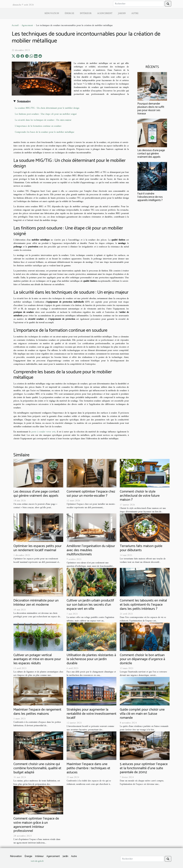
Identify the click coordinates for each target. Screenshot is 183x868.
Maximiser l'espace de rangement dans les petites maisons (37, 712)
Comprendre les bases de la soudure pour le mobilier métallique (45, 132)
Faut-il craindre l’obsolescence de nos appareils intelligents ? (150, 197)
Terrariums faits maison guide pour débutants (141, 548)
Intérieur (86, 13)
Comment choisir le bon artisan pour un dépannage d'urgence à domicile (142, 659)
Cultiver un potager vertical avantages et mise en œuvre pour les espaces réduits (37, 659)
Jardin (122, 13)
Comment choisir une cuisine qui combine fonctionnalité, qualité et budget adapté (37, 768)
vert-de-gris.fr (37, 861)
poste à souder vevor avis (43, 432)
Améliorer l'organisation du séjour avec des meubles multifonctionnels (91, 550)
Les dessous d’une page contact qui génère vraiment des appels (151, 154)
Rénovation (52, 13)
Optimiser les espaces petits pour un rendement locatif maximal (37, 548)
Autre (135, 13)
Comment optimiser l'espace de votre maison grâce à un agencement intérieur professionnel (36, 825)
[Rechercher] (138, 4)
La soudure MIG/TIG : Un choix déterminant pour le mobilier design (47, 108)
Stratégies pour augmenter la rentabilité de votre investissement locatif (91, 714)
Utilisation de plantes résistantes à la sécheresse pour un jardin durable (91, 659)
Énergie (69, 13)
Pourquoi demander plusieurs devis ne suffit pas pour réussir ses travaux (151, 109)
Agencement (105, 13)
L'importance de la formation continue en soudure (38, 126)
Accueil (15, 25)
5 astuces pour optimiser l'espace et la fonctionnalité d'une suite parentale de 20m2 (144, 768)
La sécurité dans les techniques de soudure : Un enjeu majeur (43, 120)
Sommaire (24, 102)
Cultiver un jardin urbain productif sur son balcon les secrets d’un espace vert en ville (90, 605)
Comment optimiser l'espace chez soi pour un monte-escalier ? (91, 494)
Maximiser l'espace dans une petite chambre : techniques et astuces (88, 768)
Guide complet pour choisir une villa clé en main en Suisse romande (142, 714)
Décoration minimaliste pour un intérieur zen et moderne (36, 603)
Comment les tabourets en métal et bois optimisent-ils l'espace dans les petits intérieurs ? (143, 605)
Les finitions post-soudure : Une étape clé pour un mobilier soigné (46, 114)
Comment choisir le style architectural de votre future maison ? (140, 496)
